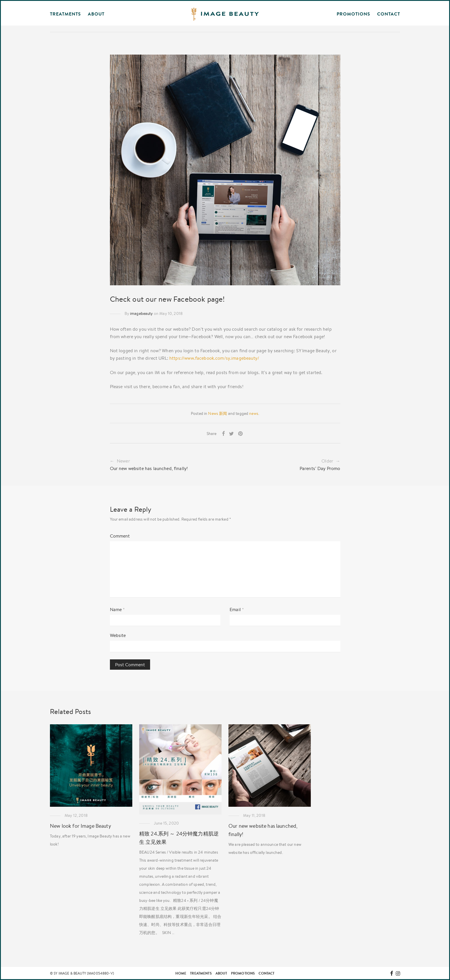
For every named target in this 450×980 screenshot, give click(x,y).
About (221, 973)
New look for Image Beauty (81, 826)
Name (118, 609)
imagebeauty (141, 313)
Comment (120, 536)
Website (118, 635)
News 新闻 (218, 413)
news (254, 413)
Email (237, 609)
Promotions (353, 14)
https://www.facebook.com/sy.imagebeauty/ (214, 358)
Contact (389, 14)
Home (181, 973)
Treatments (201, 973)
